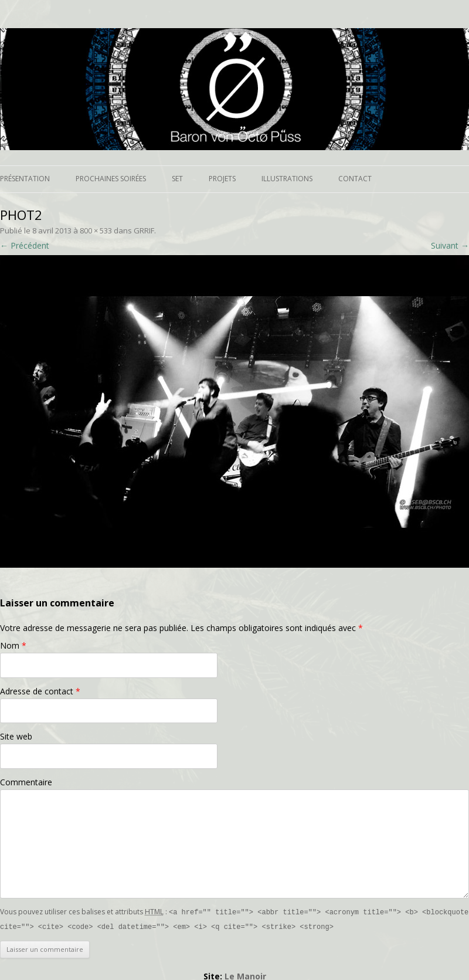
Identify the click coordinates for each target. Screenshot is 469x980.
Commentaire (26, 782)
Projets (222, 179)
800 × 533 (96, 230)
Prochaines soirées (111, 179)
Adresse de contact (40, 691)
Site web (16, 736)
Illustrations (287, 179)
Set (177, 179)
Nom (13, 645)
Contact (355, 179)
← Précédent (25, 245)
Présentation (25, 179)
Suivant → (450, 245)
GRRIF (144, 230)
